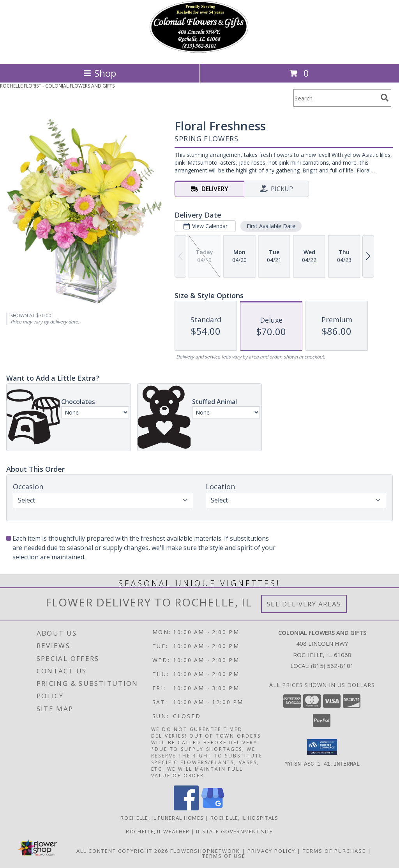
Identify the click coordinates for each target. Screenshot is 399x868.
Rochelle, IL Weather (158, 831)
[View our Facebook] (186, 808)
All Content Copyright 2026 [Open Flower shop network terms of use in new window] (122, 851)
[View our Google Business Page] (213, 808)
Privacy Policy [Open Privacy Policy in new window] (271, 851)
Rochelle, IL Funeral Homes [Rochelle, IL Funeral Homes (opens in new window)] (162, 818)
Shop (100, 73)
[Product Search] (335, 98)
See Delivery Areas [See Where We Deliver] (304, 604)
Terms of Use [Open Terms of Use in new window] (224, 856)
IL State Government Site (234, 831)
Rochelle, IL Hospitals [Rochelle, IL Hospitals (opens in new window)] (245, 818)
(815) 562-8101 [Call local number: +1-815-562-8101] (332, 666)
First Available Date (271, 226)
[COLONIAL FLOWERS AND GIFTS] (199, 52)
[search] (385, 98)
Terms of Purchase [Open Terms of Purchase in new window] (334, 851)
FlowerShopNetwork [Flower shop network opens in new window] (205, 851)
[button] (322, 747)
